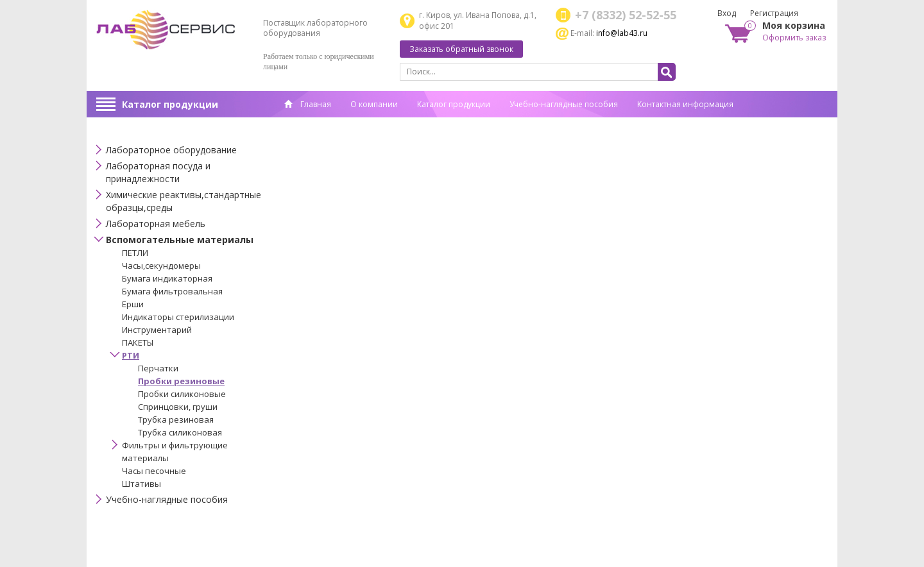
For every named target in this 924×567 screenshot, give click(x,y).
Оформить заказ (794, 38)
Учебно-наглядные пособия (564, 104)
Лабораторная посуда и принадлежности (158, 172)
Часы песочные (154, 471)
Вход (727, 13)
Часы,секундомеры (161, 266)
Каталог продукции (170, 104)
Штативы (141, 484)
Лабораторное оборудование (171, 150)
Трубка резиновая (176, 419)
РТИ (131, 355)
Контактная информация (685, 104)
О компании (374, 104)
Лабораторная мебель (156, 224)
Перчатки (158, 368)
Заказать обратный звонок (461, 49)
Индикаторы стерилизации (178, 317)
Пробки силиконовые (182, 394)
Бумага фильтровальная (172, 291)
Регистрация (774, 13)
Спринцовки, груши (178, 407)
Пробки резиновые (181, 381)
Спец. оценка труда (321, 124)
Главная (308, 104)
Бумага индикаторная (167, 278)
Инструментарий (157, 330)
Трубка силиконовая (180, 432)
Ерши (133, 304)
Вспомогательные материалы (180, 240)
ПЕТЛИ (135, 253)
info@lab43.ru (622, 33)
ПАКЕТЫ (138, 343)
